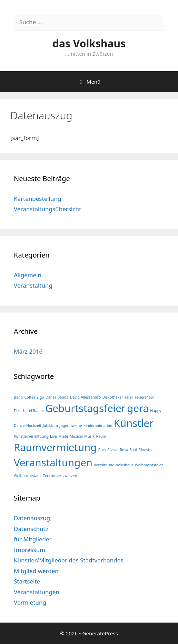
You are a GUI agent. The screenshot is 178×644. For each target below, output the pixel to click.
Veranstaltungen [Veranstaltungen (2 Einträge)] (53, 463)
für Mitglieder (33, 539)
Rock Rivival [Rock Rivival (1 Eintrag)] (108, 450)
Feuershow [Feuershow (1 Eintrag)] (144, 397)
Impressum (29, 550)
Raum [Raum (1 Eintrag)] (101, 436)
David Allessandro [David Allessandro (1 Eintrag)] (86, 397)
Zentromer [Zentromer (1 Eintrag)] (52, 476)
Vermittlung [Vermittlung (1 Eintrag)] (104, 465)
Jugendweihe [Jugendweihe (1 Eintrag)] (71, 426)
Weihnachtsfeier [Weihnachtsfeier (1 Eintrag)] (149, 465)
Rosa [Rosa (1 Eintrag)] (124, 450)
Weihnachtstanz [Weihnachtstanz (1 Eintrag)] (28, 476)
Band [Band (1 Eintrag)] (18, 397)
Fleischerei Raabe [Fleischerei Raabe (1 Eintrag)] (29, 411)
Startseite (27, 581)
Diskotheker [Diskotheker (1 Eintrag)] (113, 397)
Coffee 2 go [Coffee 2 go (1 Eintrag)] (34, 397)
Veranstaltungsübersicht (47, 209)
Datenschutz (31, 529)
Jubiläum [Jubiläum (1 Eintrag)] (50, 426)
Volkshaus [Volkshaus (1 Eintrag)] (125, 465)
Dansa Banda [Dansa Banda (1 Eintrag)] (57, 397)
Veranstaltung (33, 285)
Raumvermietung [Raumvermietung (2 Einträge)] (55, 447)
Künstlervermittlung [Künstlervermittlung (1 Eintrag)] (31, 436)
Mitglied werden (36, 571)
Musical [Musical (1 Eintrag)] (76, 436)
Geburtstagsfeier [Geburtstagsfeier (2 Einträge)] (85, 408)
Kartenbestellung (37, 199)
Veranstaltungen (37, 592)
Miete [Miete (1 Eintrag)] (63, 436)
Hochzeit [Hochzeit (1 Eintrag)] (34, 426)
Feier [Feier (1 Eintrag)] (129, 397)
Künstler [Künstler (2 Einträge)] (134, 423)
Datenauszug (32, 518)
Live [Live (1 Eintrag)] (53, 436)
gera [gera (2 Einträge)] (138, 408)
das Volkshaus (89, 43)
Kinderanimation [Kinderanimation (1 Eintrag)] (98, 426)
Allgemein (28, 275)
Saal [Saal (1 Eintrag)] (133, 450)
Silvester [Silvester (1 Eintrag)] (146, 450)
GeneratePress (100, 633)
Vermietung (30, 602)
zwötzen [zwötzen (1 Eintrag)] (70, 476)
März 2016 (28, 351)
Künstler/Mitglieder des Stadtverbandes (69, 560)
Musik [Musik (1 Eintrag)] (89, 436)
